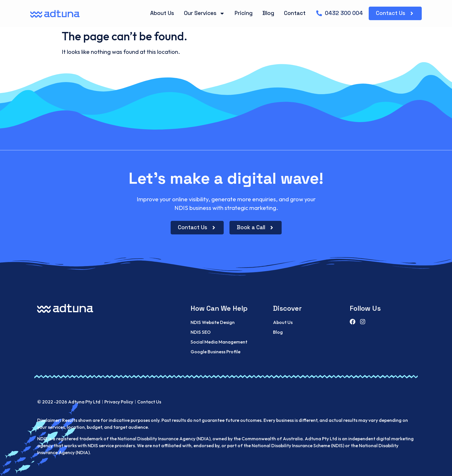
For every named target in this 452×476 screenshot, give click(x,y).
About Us (162, 13)
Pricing (244, 13)
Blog (268, 13)
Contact (295, 13)
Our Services (204, 13)
